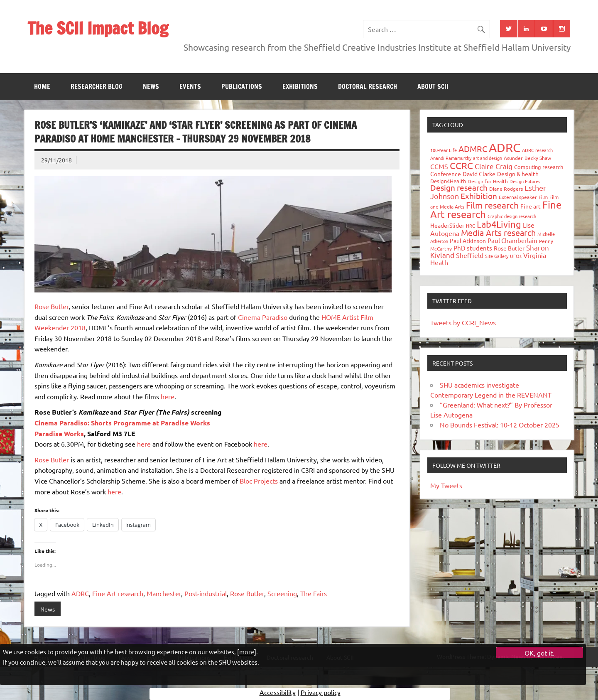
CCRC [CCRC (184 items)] (461, 165)
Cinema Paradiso (263, 317)
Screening (282, 593)
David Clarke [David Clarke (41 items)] (479, 174)
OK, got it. (539, 653)
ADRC (80, 593)
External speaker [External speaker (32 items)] (518, 197)
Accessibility (278, 694)
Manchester (164, 593)
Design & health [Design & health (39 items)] (518, 174)
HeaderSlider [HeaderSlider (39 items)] (447, 225)
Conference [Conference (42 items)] (446, 174)
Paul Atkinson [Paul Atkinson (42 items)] (468, 241)
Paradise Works (59, 434)
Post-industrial (206, 593)
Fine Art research (118, 593)
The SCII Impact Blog (98, 28)
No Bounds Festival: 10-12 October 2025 (500, 425)
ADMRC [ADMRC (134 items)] (473, 149)
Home (42, 86)
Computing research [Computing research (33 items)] (539, 167)
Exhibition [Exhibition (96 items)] (479, 196)
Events (190, 86)
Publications (242, 86)
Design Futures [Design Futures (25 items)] (525, 181)
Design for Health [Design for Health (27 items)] (488, 181)
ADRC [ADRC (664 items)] (505, 147)
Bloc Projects (259, 481)
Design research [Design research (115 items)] (459, 187)
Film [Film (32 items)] (543, 197)
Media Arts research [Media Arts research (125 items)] (498, 232)
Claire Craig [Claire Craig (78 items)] (494, 166)
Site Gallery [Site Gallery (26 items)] (497, 256)
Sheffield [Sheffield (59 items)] (470, 255)
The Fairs (314, 593)
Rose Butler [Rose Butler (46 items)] (509, 248)
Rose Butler (51, 306)
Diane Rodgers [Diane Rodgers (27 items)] (506, 189)
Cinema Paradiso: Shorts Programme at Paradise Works (122, 423)
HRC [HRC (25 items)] (471, 226)
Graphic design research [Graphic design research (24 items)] (512, 216)
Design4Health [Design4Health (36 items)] (448, 181)
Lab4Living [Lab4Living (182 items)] (499, 224)
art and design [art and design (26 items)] (488, 158)
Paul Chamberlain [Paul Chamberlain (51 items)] (512, 240)
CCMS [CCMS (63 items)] (439, 166)
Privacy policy (321, 694)
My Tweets (446, 485)
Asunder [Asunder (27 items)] (513, 158)
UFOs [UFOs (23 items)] (516, 256)
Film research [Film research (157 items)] (492, 205)
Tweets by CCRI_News (463, 322)
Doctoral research (368, 86)
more (247, 652)
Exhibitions (300, 86)
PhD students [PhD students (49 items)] (473, 248)
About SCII (433, 86)
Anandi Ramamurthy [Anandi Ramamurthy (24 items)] (451, 158)
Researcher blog (97, 86)
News (151, 86)
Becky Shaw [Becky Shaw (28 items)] (538, 158)
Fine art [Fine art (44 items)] (531, 206)
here (168, 396)
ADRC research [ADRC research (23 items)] (537, 150)
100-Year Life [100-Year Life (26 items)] (444, 150)
